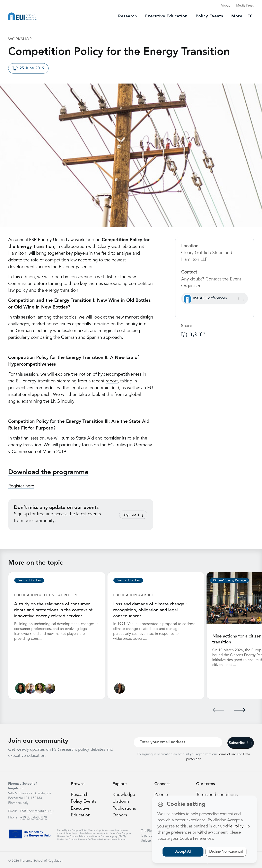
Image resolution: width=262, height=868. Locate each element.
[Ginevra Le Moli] (120, 688)
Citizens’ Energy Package (229, 580)
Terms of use (227, 754)
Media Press (245, 6)
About (225, 6)
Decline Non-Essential (226, 852)
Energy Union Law (29, 580)
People (161, 794)
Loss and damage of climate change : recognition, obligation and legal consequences (150, 610)
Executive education (166, 16)
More (237, 16)
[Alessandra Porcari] (40, 688)
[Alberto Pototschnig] (30, 688)
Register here (21, 486)
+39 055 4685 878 (34, 817)
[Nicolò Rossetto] (50, 688)
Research (128, 16)
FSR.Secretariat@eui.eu (37, 811)
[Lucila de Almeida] (21, 688)
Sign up (133, 515)
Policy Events (209, 16)
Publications (124, 808)
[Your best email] (178, 742)
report (112, 381)
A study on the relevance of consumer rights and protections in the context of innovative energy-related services (54, 610)
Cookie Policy (232, 826)
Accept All (183, 852)
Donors (120, 814)
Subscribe (241, 742)
